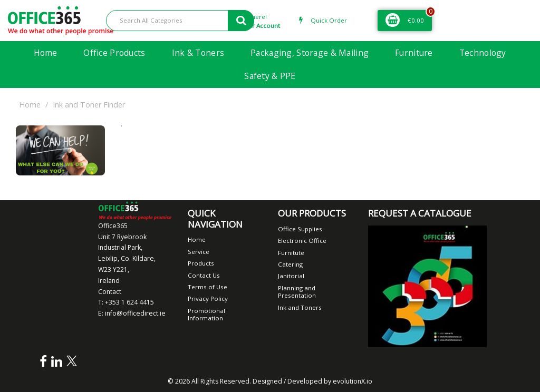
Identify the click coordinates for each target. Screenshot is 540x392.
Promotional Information (206, 314)
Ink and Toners (300, 307)
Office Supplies (300, 229)
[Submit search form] (241, 21)
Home (45, 53)
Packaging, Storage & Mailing (310, 53)
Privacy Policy (208, 298)
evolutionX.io (353, 381)
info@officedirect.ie (135, 313)
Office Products (114, 53)
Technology (483, 53)
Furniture (414, 53)
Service (199, 252)
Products (201, 263)
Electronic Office (302, 241)
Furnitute (291, 253)
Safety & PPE (270, 76)
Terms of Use (208, 287)
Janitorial (291, 276)
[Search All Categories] (180, 21)
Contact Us (204, 275)
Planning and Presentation (297, 292)
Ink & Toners (198, 53)
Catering (290, 264)
